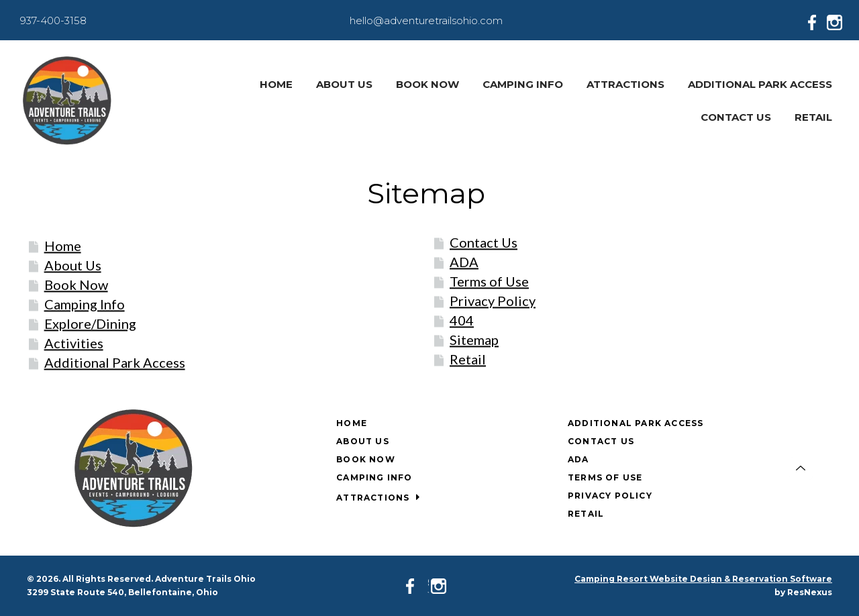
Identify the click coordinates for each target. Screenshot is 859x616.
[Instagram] (838, 20)
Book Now (76, 285)
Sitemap (474, 340)
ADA (464, 262)
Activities (74, 343)
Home (63, 246)
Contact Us (484, 242)
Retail (468, 359)
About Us (73, 265)
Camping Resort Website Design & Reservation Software (703, 579)
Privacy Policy (493, 301)
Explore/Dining (90, 323)
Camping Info (85, 304)
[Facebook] (816, 20)
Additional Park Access (115, 362)
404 (462, 320)
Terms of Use (489, 281)
